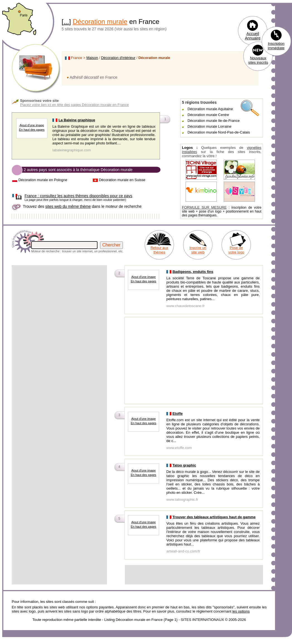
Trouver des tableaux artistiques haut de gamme (214, 517)
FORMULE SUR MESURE (204, 207)
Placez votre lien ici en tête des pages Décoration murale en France (74, 105)
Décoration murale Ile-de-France (214, 121)
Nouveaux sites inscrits (258, 60)
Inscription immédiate (276, 46)
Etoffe (178, 414)
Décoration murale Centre (208, 115)
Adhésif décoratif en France (93, 77)
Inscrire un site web (198, 250)
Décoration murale (100, 22)
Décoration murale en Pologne (43, 180)
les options (241, 611)
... (66, 22)
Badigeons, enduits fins (193, 272)
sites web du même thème (68, 206)
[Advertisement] (59, 305)
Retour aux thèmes (159, 250)
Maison (92, 58)
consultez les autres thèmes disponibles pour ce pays (78, 196)
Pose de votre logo (236, 250)
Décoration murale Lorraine (210, 126)
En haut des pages (32, 130)
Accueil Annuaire (253, 36)
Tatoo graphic (184, 465)
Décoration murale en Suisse (122, 180)
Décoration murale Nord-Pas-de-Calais (219, 132)
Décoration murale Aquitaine (210, 109)
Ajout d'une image (32, 125)
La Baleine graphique (77, 120)
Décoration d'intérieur (118, 58)
